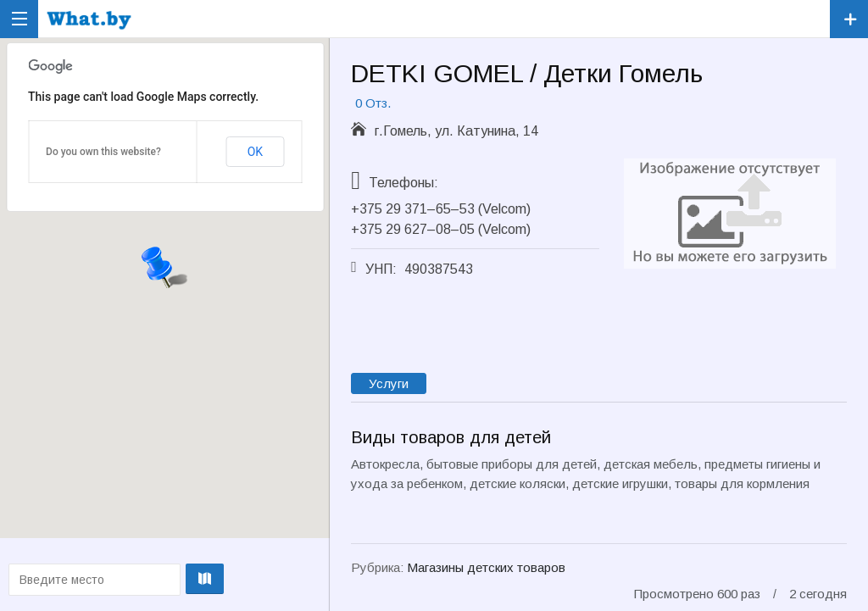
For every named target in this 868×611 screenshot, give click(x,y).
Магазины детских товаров (486, 567)
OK (255, 152)
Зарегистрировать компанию (849, 19)
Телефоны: (403, 183)
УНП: (381, 269)
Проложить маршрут (163, 579)
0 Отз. (373, 103)
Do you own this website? (103, 152)
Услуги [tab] (389, 383)
